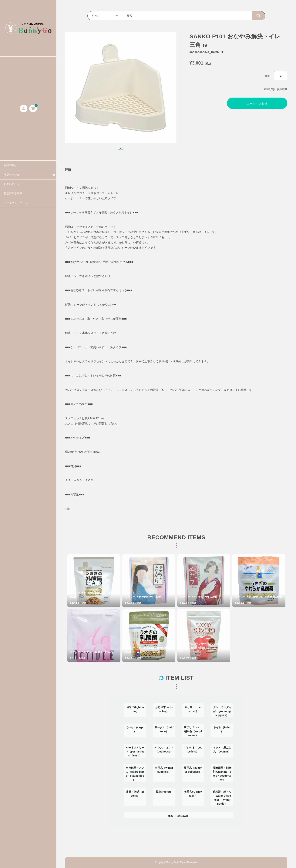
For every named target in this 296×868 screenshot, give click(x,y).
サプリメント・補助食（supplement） (193, 731)
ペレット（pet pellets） (193, 750)
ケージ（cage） (135, 729)
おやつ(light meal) (135, 709)
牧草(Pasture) (164, 792)
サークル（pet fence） (164, 729)
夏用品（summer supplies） (193, 770)
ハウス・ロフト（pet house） (164, 750)
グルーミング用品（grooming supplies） (222, 711)
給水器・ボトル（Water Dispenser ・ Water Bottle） (222, 798)
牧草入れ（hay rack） (193, 794)
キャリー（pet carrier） (193, 709)
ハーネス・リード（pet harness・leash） (135, 752)
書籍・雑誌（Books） (135, 794)
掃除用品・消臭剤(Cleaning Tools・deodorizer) (222, 774)
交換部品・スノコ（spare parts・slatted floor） (135, 774)
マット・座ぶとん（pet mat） (222, 750)
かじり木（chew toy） (164, 709)
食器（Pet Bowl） (178, 816)
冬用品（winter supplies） (164, 770)
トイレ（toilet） (222, 729)
